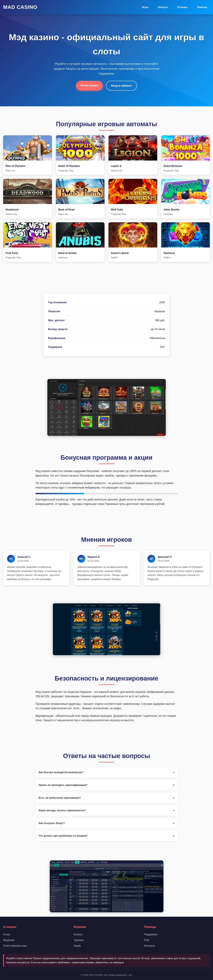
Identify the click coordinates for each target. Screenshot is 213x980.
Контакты (150, 946)
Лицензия (9, 940)
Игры (145, 7)
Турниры (79, 940)
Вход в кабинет (121, 86)
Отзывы (182, 7)
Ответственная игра (15, 946)
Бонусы (163, 7)
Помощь (202, 7)
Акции (77, 946)
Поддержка (151, 934)
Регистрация (89, 85)
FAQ (147, 940)
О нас (7, 934)
